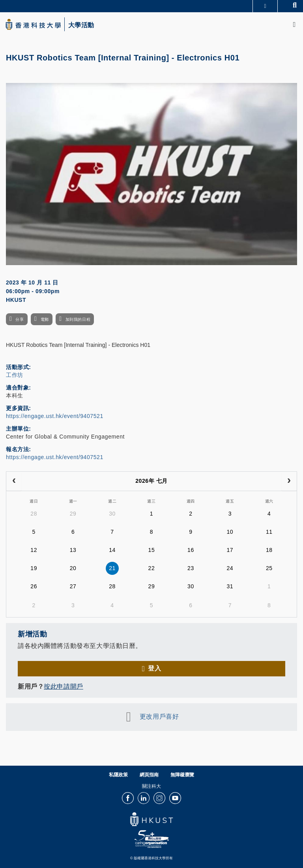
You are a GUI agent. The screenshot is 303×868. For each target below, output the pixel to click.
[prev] (14, 481)
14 (112, 550)
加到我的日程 (78, 319)
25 (269, 568)
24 (230, 568)
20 (73, 568)
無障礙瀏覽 (182, 775)
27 (73, 586)
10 (230, 532)
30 (112, 514)
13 (73, 550)
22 (152, 568)
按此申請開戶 (63, 686)
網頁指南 (149, 775)
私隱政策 (118, 775)
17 (230, 550)
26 (34, 586)
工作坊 (15, 375)
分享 (20, 319)
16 (191, 550)
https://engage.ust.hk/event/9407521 (55, 416)
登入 (154, 668)
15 (152, 550)
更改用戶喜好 (159, 716)
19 (34, 568)
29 (73, 514)
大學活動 (81, 25)
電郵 (45, 319)
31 (230, 586)
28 (34, 514)
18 (269, 550)
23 (191, 568)
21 (112, 568)
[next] (289, 481)
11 (269, 532)
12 (34, 550)
